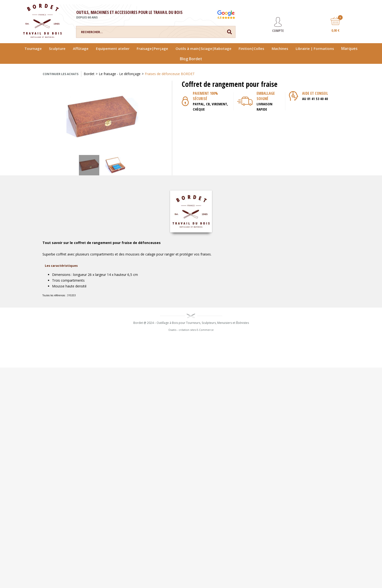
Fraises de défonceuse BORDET (170, 74)
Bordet (89, 74)
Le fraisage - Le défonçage (120, 74)
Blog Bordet (191, 59)
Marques (349, 48)
